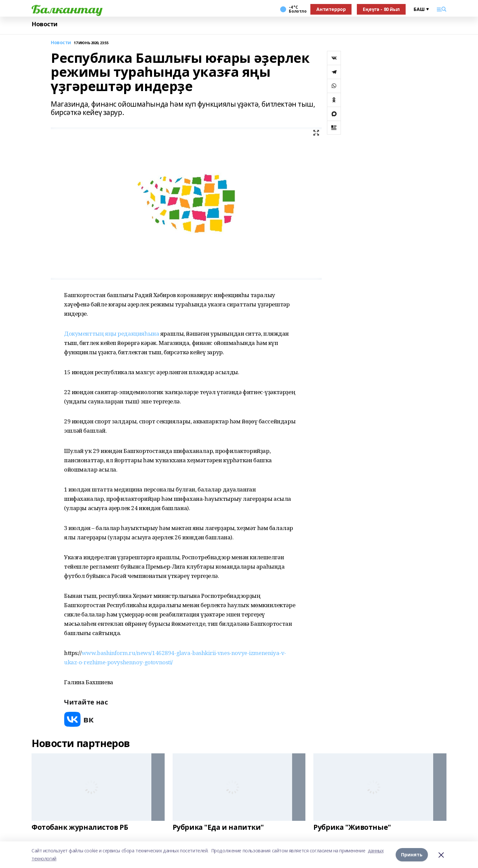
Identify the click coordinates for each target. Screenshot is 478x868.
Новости (44, 24)
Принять (412, 855)
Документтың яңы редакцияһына (112, 333)
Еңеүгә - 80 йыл (381, 9)
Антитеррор (331, 9)
